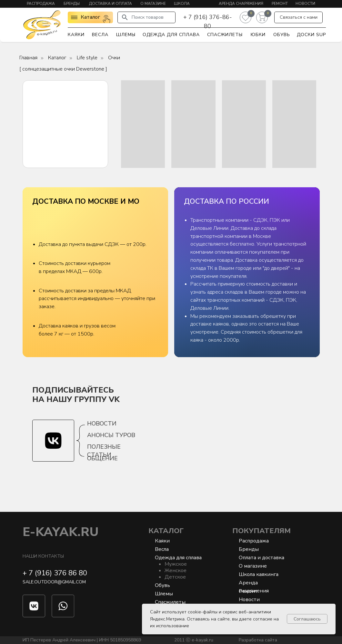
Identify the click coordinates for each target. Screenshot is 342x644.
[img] (42, 24)
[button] (298, 17)
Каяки (76, 35)
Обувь (282, 35)
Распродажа (41, 4)
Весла (100, 35)
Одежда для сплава (171, 35)
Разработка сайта (258, 640)
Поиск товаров (148, 17)
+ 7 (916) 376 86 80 (55, 573)
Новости (305, 4)
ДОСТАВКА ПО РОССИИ (226, 201)
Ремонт (280, 4)
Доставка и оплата (111, 4)
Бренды (72, 4)
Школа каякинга (259, 574)
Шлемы (126, 35)
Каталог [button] (90, 17)
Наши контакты (43, 556)
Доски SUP (311, 35)
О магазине (153, 4)
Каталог (57, 58)
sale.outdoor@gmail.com (54, 582)
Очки (114, 58)
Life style (87, 58)
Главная (28, 58)
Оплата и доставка (262, 558)
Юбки (258, 35)
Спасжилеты (225, 35)
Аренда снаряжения (241, 4)
